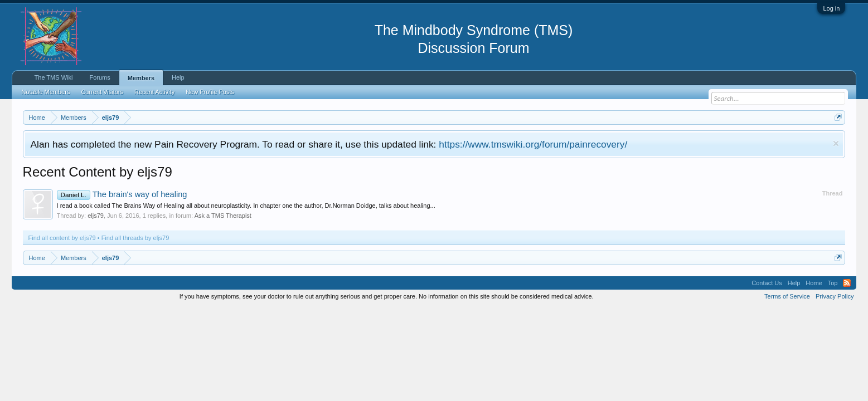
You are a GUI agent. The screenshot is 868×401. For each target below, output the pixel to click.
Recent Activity (154, 92)
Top (833, 283)
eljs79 (96, 216)
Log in (831, 8)
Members (141, 78)
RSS (847, 283)
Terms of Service (787, 296)
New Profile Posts (210, 92)
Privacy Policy (835, 296)
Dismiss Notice (836, 143)
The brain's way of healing (122, 194)
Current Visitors (102, 92)
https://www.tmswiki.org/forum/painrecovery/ (533, 144)
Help (178, 77)
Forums (100, 77)
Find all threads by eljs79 (135, 238)
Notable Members (46, 92)
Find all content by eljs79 (62, 238)
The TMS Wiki (54, 77)
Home (814, 283)
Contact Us (767, 283)
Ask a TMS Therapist (223, 216)
